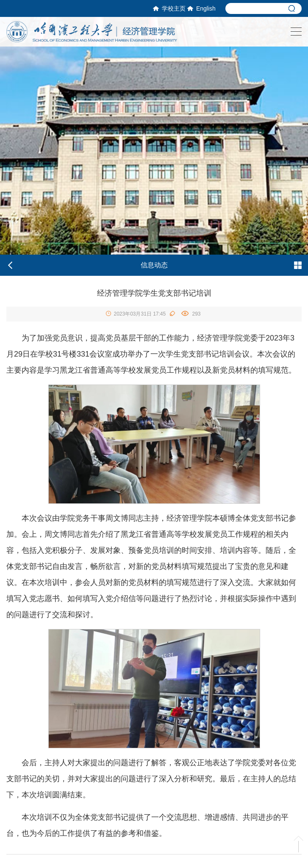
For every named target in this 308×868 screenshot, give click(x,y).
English (201, 8)
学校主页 (169, 8)
